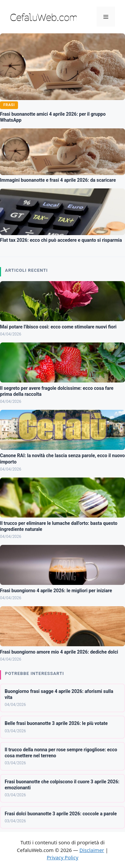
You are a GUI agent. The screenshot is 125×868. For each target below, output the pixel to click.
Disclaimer (92, 850)
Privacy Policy (62, 857)
